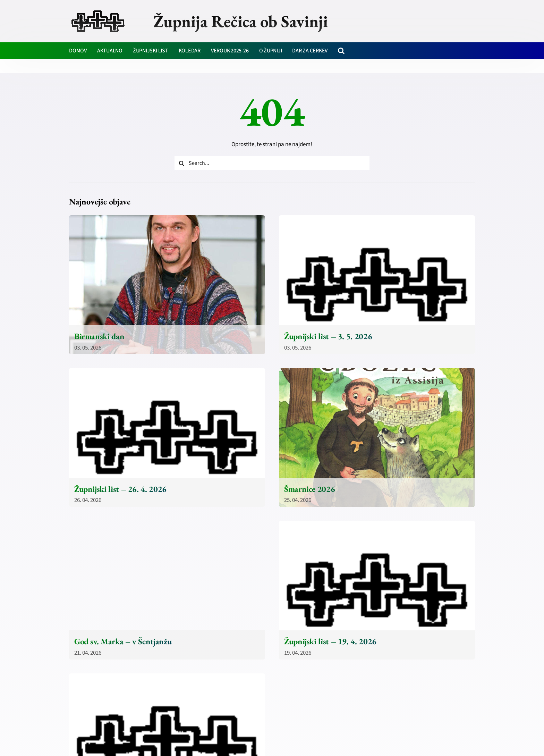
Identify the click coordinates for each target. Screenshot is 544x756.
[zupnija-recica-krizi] (98, 11)
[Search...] (272, 163)
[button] (341, 51)
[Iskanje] (181, 163)
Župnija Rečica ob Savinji (241, 21)
